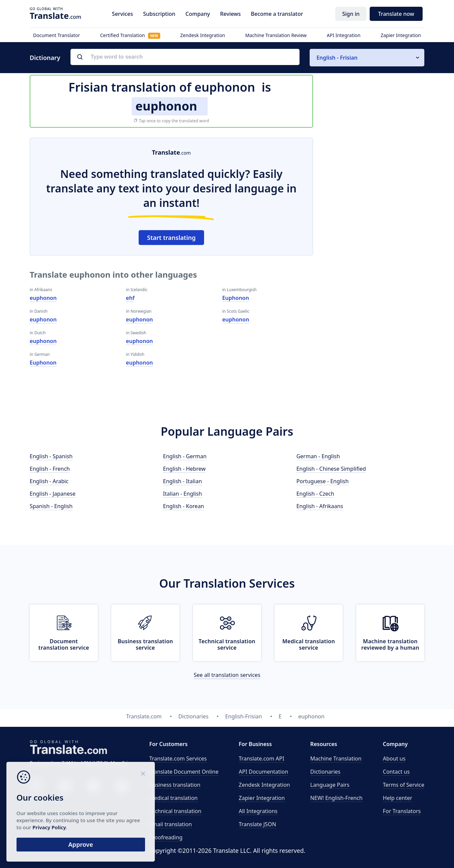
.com (55, 15)
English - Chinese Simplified (331, 469)
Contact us (396, 772)
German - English (318, 456)
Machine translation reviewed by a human (390, 644)
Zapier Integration (401, 35)
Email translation (170, 824)
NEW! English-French (336, 798)
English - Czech (315, 494)
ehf (130, 298)
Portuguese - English (323, 481)
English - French (50, 469)
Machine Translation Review (276, 35)
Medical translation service (309, 644)
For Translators (402, 811)
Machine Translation (336, 758)
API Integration (344, 35)
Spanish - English (51, 506)
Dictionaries (325, 772)
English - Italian (182, 481)
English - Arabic (49, 481)
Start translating (171, 238)
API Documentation (264, 772)
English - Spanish (51, 456)
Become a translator (277, 14)
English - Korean (183, 506)
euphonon (43, 298)
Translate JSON (258, 824)
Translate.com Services (178, 758)
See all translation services (227, 675)
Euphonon (43, 363)
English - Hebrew (184, 469)
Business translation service (145, 644)
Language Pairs (330, 785)
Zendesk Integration (203, 35)
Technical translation (175, 811)
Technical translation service (227, 644)
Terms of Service (404, 785)
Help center (398, 798)
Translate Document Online (184, 772)
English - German (185, 456)
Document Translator (56, 35)
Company (198, 14)
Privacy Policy (65, 827)
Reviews (230, 14)
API (262, 758)
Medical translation (173, 798)
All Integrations (258, 811)
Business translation (175, 785)
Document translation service (64, 644)
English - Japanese (53, 494)
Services (122, 14)
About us (394, 758)
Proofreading (166, 837)
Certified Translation (130, 35)
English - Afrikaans (320, 506)
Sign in (351, 14)
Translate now (396, 14)
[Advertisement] (374, 239)
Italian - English (182, 494)
